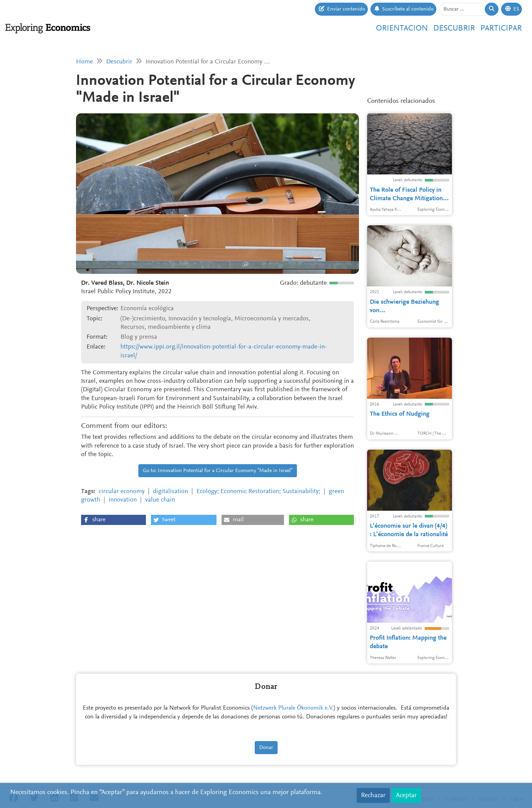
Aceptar (406, 795)
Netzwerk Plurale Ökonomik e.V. (293, 708)
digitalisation (170, 492)
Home (84, 62)
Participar (501, 29)
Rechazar (373, 795)
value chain (160, 500)
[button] (113, 520)
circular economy (122, 492)
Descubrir (454, 29)
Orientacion (402, 29)
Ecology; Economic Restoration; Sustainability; (258, 492)
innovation (123, 500)
